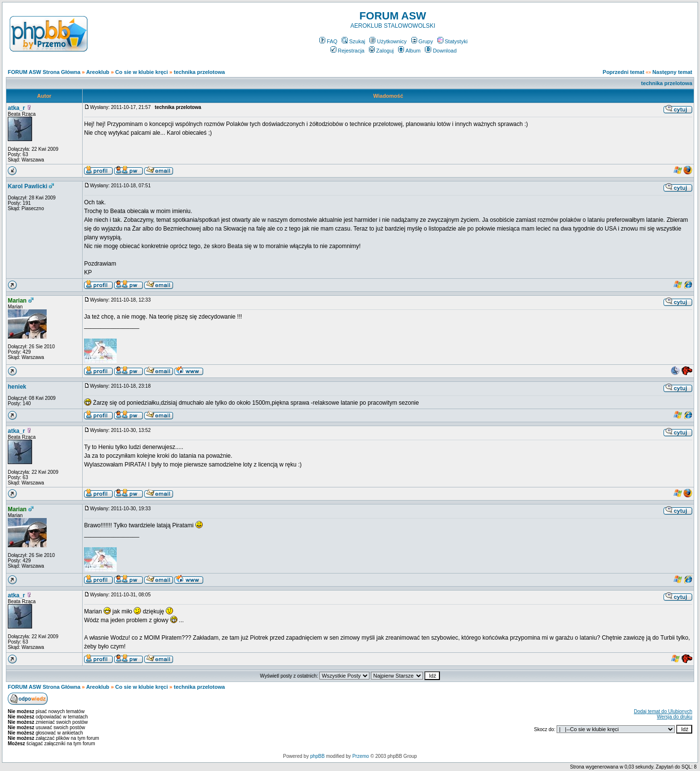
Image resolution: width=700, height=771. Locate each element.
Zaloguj (381, 51)
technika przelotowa (200, 72)
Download (441, 51)
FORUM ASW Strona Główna (44, 72)
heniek (17, 387)
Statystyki (453, 41)
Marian (17, 301)
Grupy (422, 41)
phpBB (317, 756)
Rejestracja (348, 51)
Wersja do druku (674, 717)
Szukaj (353, 41)
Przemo (361, 756)
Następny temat (672, 72)
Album (409, 51)
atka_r (16, 108)
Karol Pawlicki (27, 186)
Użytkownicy (388, 41)
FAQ (328, 41)
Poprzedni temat (624, 72)
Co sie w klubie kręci (141, 72)
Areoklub (98, 72)
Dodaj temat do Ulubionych (663, 711)
